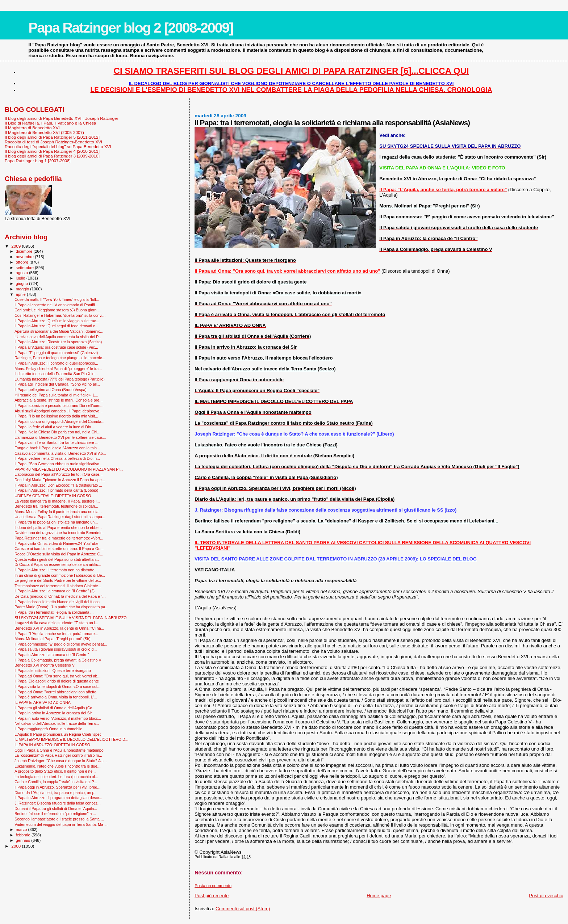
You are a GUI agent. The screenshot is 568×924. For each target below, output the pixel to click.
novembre (26, 257)
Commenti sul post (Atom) (243, 909)
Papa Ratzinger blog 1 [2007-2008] (38, 161)
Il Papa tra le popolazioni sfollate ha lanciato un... (56, 522)
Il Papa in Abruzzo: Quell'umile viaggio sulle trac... (57, 321)
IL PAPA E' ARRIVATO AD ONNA (43, 702)
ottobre (23, 262)
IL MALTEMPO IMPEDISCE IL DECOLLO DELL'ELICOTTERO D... (71, 739)
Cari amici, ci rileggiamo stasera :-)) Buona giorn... (57, 310)
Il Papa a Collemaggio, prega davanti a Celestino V (58, 660)
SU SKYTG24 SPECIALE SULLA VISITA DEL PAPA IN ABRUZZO (70, 618)
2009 (16, 246)
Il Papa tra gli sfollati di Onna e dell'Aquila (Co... (55, 708)
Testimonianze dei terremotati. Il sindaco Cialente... (58, 586)
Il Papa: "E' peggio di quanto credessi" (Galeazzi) (56, 353)
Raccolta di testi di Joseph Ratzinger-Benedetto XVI (53, 142)
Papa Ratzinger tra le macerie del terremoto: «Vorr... (59, 538)
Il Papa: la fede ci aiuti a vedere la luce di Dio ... (55, 427)
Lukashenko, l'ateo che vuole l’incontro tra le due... (57, 766)
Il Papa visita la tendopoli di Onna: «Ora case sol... (57, 686)
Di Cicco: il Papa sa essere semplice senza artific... (58, 564)
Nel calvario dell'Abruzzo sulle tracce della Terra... (57, 723)
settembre (26, 268)
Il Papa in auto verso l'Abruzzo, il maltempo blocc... (58, 718)
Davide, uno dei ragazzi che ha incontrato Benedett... (60, 533)
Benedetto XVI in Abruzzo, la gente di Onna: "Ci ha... (59, 628)
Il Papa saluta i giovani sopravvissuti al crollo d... (56, 649)
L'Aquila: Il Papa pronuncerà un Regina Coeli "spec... (60, 734)
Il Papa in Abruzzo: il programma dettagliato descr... (58, 798)
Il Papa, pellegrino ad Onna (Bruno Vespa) (51, 390)
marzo (22, 829)
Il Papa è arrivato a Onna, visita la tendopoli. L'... (56, 697)
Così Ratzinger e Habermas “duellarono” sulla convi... (60, 315)
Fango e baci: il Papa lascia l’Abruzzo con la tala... (57, 448)
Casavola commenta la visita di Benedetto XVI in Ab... (60, 453)
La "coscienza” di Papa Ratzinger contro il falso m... (58, 755)
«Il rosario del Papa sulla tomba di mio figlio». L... (56, 395)
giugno (23, 283)
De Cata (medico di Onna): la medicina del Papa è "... (60, 596)
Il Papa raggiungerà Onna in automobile (48, 729)
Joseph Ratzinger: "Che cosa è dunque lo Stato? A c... (60, 761)
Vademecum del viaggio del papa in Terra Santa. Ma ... (61, 824)
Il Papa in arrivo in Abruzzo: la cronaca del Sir (53, 713)
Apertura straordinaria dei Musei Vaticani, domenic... (59, 331)
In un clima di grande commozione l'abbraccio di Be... (60, 575)
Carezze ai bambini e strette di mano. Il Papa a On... (59, 549)
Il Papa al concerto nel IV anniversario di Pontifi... (56, 305)
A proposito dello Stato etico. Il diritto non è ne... (55, 771)
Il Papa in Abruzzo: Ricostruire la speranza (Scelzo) (58, 342)
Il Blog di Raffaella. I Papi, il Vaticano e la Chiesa (50, 123)
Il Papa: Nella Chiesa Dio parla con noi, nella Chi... (57, 432)
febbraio (24, 835)
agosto (23, 273)
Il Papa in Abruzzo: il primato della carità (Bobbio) (56, 490)
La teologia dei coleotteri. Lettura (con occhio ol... (56, 777)
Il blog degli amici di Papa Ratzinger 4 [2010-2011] (52, 151)
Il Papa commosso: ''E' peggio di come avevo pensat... (61, 644)
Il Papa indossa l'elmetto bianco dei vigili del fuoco (57, 602)
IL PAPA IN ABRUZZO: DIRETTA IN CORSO (52, 745)
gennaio (24, 840)
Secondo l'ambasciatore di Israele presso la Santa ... (59, 819)
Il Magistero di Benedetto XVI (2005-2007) (44, 132)
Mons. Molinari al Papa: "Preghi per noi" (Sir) (53, 639)
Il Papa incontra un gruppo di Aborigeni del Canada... (59, 421)
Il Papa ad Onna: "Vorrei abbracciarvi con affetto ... (58, 692)
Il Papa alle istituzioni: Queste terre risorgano (53, 671)
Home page (379, 896)
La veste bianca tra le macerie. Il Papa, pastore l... (57, 501)
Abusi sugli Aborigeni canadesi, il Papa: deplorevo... (59, 411)
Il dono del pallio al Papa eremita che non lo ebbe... (58, 528)
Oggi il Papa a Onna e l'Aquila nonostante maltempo (59, 750)
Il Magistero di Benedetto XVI (32, 128)
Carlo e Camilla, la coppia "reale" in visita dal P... (56, 782)
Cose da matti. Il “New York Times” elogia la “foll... (57, 299)
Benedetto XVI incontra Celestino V (45, 665)
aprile (21, 294)
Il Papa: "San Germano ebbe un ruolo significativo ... (59, 464)
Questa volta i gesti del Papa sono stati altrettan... (57, 559)
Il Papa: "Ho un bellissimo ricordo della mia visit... (56, 416)
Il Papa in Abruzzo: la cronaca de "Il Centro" (52, 655)
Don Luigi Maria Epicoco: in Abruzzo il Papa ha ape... (60, 480)
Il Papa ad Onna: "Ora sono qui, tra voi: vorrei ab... (57, 676)
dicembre (25, 251)
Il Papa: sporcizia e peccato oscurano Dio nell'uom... (59, 406)
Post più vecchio (546, 896)
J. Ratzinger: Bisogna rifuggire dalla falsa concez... (58, 803)
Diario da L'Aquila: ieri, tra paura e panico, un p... (56, 793)
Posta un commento (213, 886)
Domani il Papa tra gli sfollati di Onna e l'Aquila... (56, 808)
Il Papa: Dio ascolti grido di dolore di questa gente (57, 681)
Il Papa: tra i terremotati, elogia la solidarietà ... (54, 612)
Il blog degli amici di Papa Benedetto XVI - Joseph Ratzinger (61, 118)
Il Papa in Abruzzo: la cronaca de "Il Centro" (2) (55, 591)
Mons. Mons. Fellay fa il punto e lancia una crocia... (58, 512)
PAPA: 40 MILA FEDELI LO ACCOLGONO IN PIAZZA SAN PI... (69, 469)
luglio (21, 278)
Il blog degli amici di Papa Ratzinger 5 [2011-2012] (52, 137)
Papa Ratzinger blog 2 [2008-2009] (131, 28)
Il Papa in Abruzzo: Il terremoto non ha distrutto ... (57, 570)
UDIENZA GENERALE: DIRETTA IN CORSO (53, 496)
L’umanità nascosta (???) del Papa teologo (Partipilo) (60, 379)
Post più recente (212, 896)
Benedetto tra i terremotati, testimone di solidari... (56, 506)
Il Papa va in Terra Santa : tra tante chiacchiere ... (56, 442)
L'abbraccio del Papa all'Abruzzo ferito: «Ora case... (59, 474)
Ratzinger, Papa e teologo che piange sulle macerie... (60, 358)
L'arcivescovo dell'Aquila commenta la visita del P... (58, 337)
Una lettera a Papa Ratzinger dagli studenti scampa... (60, 517)
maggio (23, 289)
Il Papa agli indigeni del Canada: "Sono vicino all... (57, 384)
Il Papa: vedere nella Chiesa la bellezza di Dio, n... (57, 458)
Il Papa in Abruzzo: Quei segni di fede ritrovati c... (56, 326)
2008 (16, 846)
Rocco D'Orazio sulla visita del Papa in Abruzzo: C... (59, 554)
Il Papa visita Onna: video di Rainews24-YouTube (57, 543)
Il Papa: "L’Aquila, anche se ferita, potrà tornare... (56, 634)
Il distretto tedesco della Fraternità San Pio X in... (56, 374)
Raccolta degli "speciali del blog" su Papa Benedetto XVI (58, 146)
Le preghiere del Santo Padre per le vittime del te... (58, 580)
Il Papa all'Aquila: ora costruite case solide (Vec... (56, 347)
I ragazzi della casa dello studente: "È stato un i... (56, 623)
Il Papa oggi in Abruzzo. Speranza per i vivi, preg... (57, 787)
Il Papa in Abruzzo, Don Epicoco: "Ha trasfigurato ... (58, 485)
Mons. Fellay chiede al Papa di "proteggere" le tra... (58, 369)
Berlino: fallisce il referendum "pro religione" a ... (55, 814)
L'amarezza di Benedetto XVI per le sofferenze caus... (60, 437)
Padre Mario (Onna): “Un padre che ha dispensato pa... (61, 607)
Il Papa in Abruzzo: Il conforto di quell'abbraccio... (56, 363)
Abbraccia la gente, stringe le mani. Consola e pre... (59, 400)
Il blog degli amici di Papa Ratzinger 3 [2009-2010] (52, 156)
